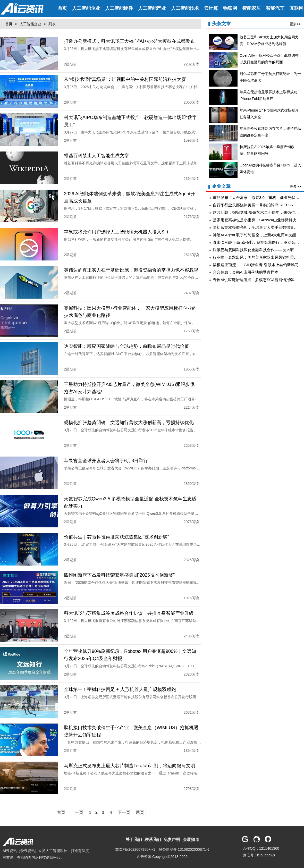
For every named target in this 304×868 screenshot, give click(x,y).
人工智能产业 (152, 8)
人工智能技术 (185, 8)
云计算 (211, 8)
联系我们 (153, 834)
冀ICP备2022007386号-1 (135, 844)
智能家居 (251, 8)
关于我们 (134, 834)
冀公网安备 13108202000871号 (184, 844)
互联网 (297, 8)
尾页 (140, 807)
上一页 (77, 807)
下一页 (124, 807)
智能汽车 (275, 8)
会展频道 (191, 834)
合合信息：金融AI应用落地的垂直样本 (246, 272)
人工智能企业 (86, 8)
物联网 (230, 8)
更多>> (295, 24)
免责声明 (172, 834)
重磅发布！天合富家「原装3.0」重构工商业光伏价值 (258, 197)
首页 (62, 8)
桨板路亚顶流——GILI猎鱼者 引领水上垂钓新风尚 (256, 265)
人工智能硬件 (119, 8)
